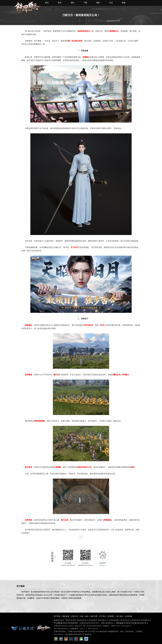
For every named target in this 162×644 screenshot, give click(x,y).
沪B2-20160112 (107, 623)
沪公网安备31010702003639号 (66, 623)
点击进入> (103, 565)
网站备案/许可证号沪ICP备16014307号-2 (132, 623)
